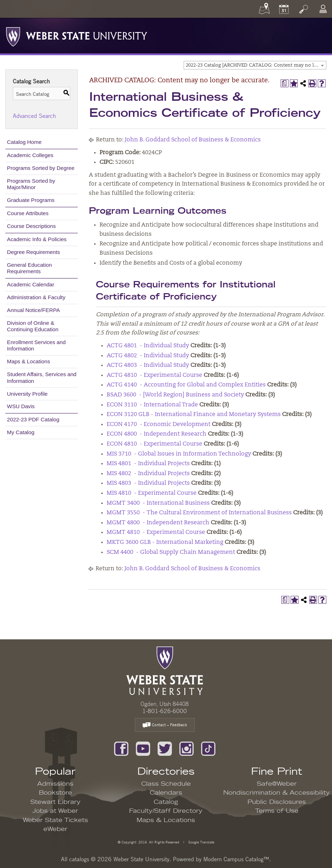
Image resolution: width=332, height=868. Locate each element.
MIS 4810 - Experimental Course (152, 493)
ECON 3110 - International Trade (152, 405)
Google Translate (201, 842)
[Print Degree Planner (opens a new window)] (285, 83)
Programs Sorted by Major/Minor (31, 184)
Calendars (166, 793)
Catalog (166, 802)
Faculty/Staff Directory (166, 811)
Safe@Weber (277, 784)
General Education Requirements (30, 268)
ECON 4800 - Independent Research (157, 434)
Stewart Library (55, 802)
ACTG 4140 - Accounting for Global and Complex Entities (186, 385)
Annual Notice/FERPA (34, 310)
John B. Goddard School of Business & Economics (193, 140)
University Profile (27, 394)
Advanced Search (34, 116)
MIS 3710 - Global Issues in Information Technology (179, 454)
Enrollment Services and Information (37, 345)
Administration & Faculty (36, 297)
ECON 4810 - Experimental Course (154, 444)
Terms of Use (277, 811)
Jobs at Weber (55, 811)
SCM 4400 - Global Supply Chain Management (171, 552)
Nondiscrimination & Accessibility (277, 793)
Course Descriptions (32, 226)
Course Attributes (28, 213)
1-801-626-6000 (165, 711)
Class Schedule (166, 784)
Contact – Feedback (165, 725)
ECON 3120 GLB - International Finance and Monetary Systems (194, 415)
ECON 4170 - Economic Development (159, 425)
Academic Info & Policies (37, 239)
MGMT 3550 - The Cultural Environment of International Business (199, 513)
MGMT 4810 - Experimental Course (156, 532)
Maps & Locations (29, 361)
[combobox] (255, 65)
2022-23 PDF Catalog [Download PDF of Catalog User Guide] (33, 419)
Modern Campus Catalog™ (236, 859)
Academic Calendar (31, 284)
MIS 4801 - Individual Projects (148, 464)
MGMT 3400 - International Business (158, 503)
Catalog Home (24, 142)
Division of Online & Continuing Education (33, 326)
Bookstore (55, 793)
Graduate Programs (31, 200)
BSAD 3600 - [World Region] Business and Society (175, 395)
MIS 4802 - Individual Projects (148, 474)
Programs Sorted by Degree (41, 168)
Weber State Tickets (55, 820)
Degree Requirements (34, 252)
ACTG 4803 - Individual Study (148, 365)
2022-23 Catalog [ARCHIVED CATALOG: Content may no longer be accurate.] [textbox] (256, 65)
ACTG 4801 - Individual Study (148, 346)
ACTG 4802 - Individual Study (148, 356)
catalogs (79, 859)
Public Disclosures (277, 802)
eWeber (55, 829)
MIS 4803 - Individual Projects (148, 483)
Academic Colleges (30, 155)
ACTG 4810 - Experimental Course (154, 375)
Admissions (55, 784)
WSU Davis (21, 406)
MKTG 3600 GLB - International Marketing (165, 542)
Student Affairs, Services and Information (42, 377)
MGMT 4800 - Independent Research (158, 523)
